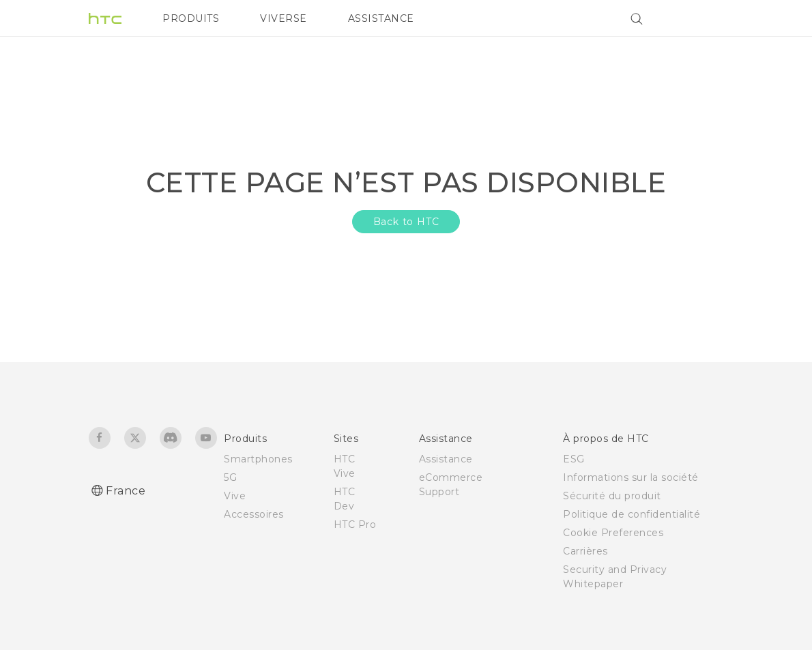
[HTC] (105, 18)
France (126, 491)
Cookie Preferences (613, 533)
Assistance (446, 459)
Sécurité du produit (612, 496)
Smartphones (258, 459)
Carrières (585, 551)
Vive (235, 496)
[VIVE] (705, 18)
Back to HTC (406, 222)
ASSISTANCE (381, 18)
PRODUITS (191, 18)
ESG (574, 459)
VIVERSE (284, 18)
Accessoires (254, 514)
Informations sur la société (631, 477)
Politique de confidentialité (632, 514)
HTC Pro (355, 525)
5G (230, 477)
